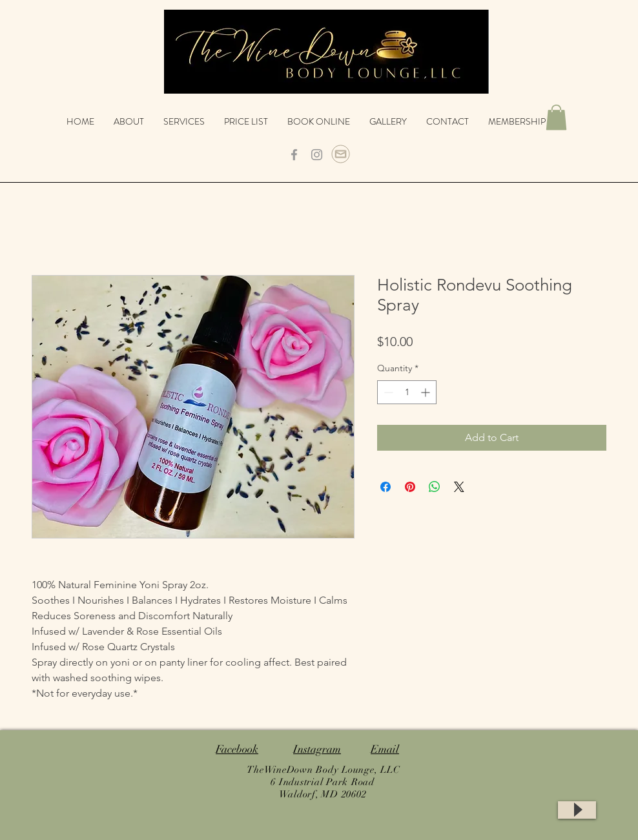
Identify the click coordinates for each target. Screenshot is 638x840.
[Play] (577, 810)
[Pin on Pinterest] (410, 487)
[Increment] (427, 392)
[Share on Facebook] (386, 487)
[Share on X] (459, 487)
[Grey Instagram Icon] (317, 155)
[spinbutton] (407, 392)
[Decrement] (387, 392)
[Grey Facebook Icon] (294, 155)
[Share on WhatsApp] (435, 487)
